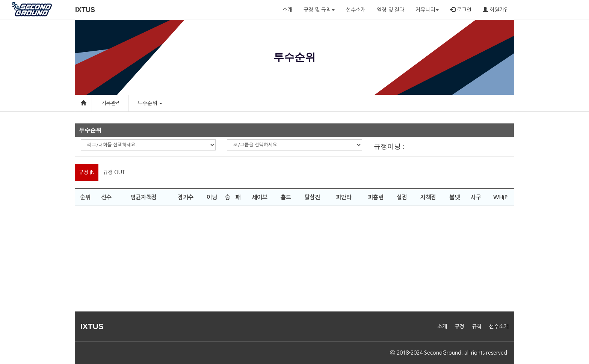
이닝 (212, 197)
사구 (476, 197)
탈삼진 (312, 197)
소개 (287, 10)
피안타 (344, 197)
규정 (459, 326)
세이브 (260, 197)
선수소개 (356, 10)
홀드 (286, 197)
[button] (160, 103)
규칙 (477, 326)
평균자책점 (143, 197)
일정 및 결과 (390, 10)
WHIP (500, 197)
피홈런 (376, 197)
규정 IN (87, 172)
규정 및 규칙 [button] (319, 10)
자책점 (428, 197)
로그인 (461, 10)
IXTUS (85, 10)
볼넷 (455, 197)
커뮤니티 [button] (427, 10)
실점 (402, 197)
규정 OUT (114, 172)
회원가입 (496, 10)
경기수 (186, 197)
